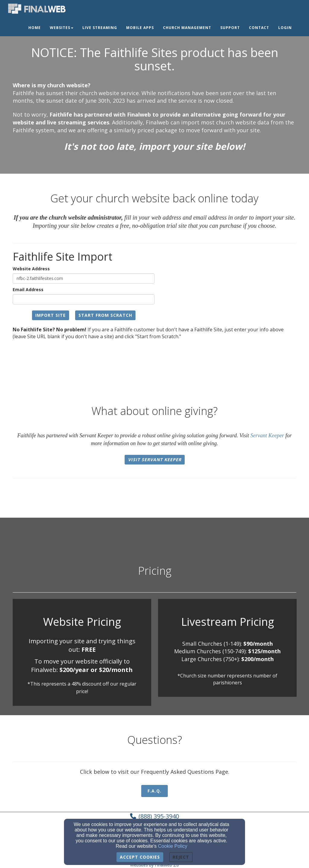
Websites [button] (62, 28)
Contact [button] (259, 28)
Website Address (31, 269)
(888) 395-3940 (159, 816)
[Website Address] (84, 278)
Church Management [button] (187, 28)
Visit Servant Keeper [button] (155, 460)
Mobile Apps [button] (140, 28)
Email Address (28, 289)
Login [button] (285, 28)
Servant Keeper (267, 436)
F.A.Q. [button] (154, 791)
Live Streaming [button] (100, 28)
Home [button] (35, 28)
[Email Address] (84, 299)
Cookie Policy (173, 846)
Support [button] (230, 28)
